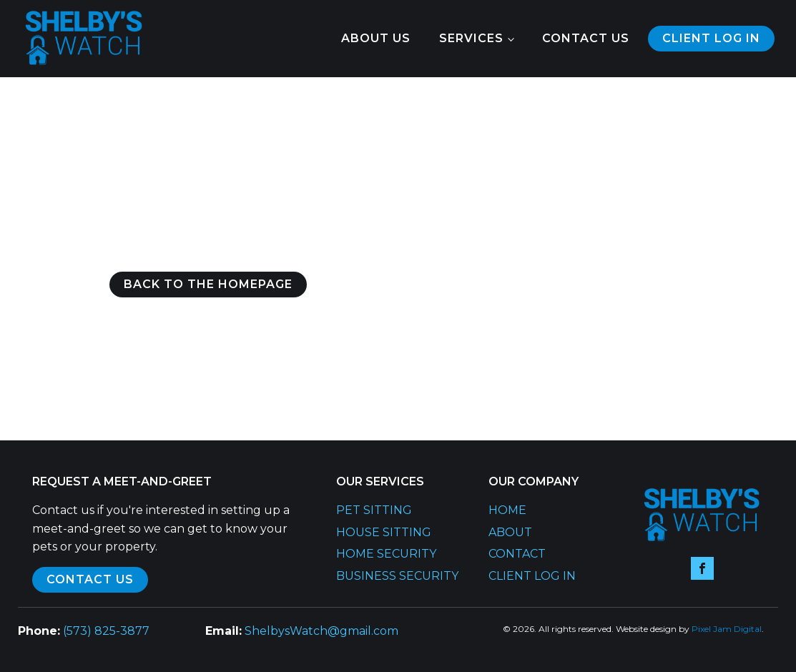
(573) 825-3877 (106, 631)
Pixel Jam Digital (727, 629)
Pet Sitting (374, 510)
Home (507, 510)
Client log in (711, 38)
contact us (90, 579)
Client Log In (532, 576)
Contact (517, 554)
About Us (376, 38)
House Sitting (384, 532)
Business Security (397, 576)
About (510, 532)
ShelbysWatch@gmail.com (321, 631)
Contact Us (586, 38)
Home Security (386, 554)
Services (471, 38)
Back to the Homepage (208, 284)
